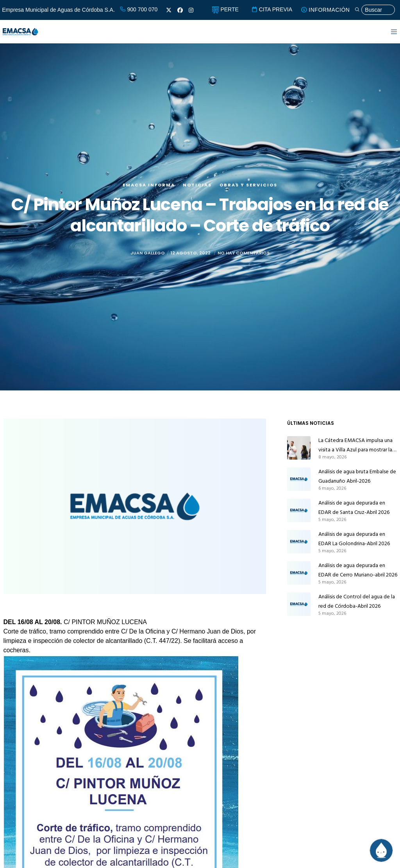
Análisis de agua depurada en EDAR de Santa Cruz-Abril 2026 (354, 507)
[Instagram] (191, 10)
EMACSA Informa (149, 185)
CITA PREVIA (272, 9)
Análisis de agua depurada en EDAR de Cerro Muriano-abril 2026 (358, 570)
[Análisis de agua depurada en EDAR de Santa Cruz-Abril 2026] (299, 510)
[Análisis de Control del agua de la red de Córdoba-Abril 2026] (299, 604)
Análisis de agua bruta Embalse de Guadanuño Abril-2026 (357, 476)
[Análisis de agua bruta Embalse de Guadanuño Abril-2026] (299, 479)
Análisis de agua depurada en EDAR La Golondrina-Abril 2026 (354, 539)
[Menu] (389, 32)
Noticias (197, 185)
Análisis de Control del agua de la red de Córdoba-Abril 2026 (357, 601)
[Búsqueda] (375, 10)
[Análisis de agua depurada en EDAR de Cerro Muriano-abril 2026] (299, 573)
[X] (169, 10)
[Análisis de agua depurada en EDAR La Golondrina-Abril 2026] (299, 542)
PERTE (225, 9)
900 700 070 (139, 9)
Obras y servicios (248, 185)
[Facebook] (180, 10)
